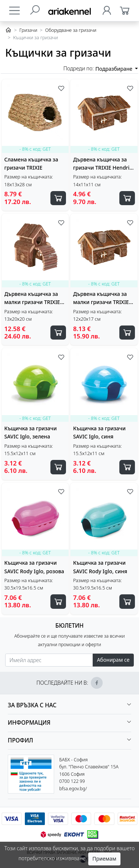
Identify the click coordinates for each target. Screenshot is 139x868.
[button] (69, 705)
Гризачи (28, 30)
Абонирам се (113, 660)
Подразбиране (114, 69)
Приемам (104, 859)
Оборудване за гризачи (71, 30)
